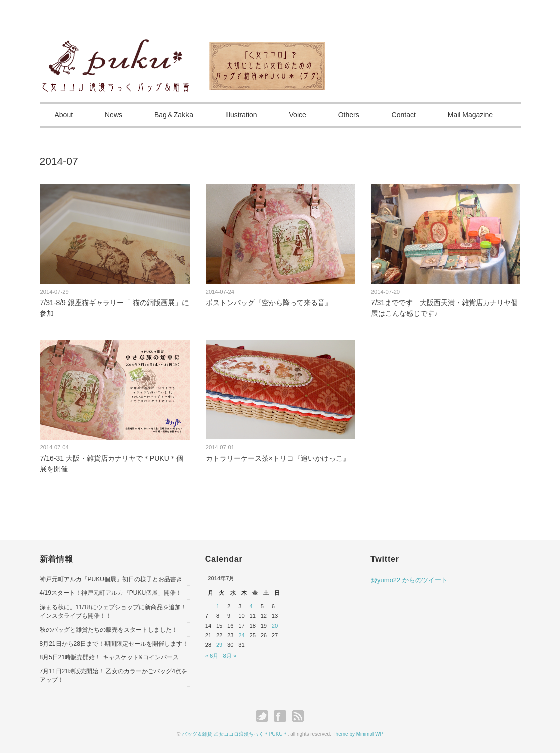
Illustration (241, 115)
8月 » (230, 656)
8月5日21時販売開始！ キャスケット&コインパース (109, 657)
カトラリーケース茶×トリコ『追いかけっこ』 (278, 458)
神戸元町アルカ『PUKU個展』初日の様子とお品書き (111, 579)
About (64, 115)
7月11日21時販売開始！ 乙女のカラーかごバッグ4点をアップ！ (114, 675)
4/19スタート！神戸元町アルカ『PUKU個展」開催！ (111, 593)
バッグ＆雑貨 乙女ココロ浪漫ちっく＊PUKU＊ (235, 734)
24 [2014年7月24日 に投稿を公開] (241, 635)
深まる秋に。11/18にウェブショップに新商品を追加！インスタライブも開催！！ (113, 611)
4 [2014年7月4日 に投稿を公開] (251, 606)
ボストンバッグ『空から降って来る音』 (269, 303)
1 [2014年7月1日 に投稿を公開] (218, 606)
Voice (298, 115)
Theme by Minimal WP (358, 734)
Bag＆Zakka (174, 115)
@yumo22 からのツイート (409, 580)
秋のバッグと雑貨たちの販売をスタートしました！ (109, 630)
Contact (404, 115)
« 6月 (212, 656)
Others (349, 115)
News (114, 115)
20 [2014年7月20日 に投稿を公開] (275, 626)
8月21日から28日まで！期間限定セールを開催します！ (114, 644)
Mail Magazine (470, 115)
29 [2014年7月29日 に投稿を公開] (219, 645)
